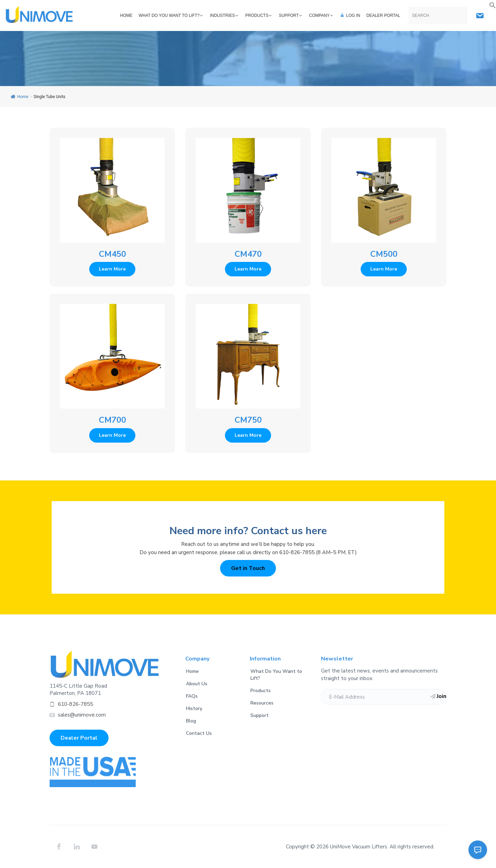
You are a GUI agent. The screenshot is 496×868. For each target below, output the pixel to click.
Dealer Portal (79, 738)
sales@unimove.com (82, 715)
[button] (493, 6)
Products (261, 691)
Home (19, 97)
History (194, 708)
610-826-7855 (75, 704)
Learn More (112, 269)
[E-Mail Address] (384, 697)
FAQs (192, 696)
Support (260, 715)
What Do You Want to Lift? (276, 675)
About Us (197, 684)
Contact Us (199, 733)
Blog (191, 721)
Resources (262, 703)
